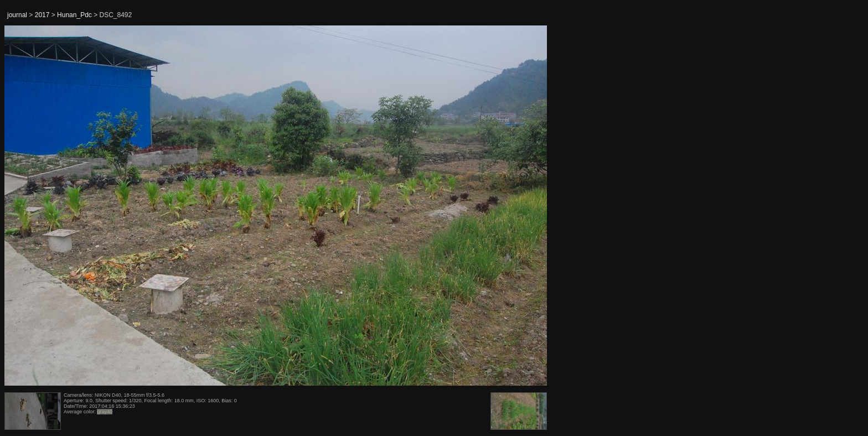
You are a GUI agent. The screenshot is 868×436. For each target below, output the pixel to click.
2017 (42, 15)
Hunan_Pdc (74, 15)
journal (17, 15)
